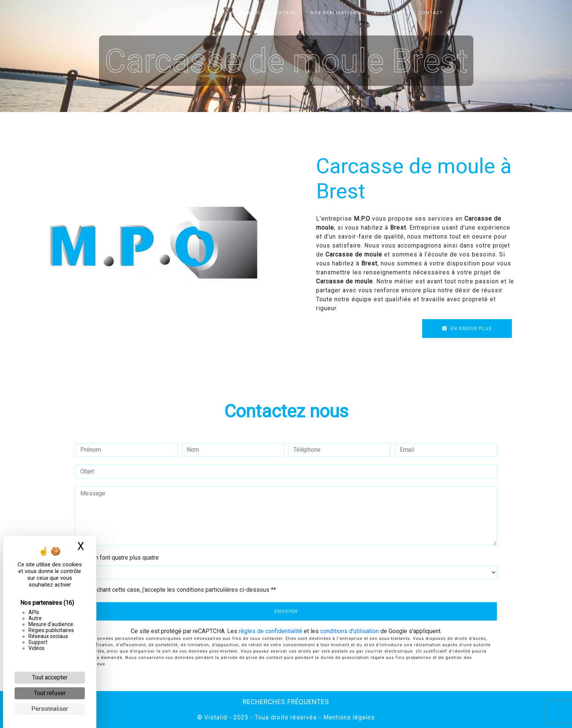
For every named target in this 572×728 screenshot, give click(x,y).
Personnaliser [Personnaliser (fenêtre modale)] (50, 709)
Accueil (140, 13)
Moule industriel (272, 13)
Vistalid (216, 717)
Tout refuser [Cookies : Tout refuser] (50, 693)
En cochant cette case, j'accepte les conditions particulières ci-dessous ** (179, 590)
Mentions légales (348, 717)
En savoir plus (467, 328)
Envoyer (286, 611)
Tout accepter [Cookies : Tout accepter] (50, 677)
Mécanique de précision (198, 13)
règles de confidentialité (270, 631)
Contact (431, 13)
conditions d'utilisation (350, 631)
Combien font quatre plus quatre (117, 558)
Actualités (389, 13)
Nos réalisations (335, 13)
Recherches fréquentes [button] (286, 702)
